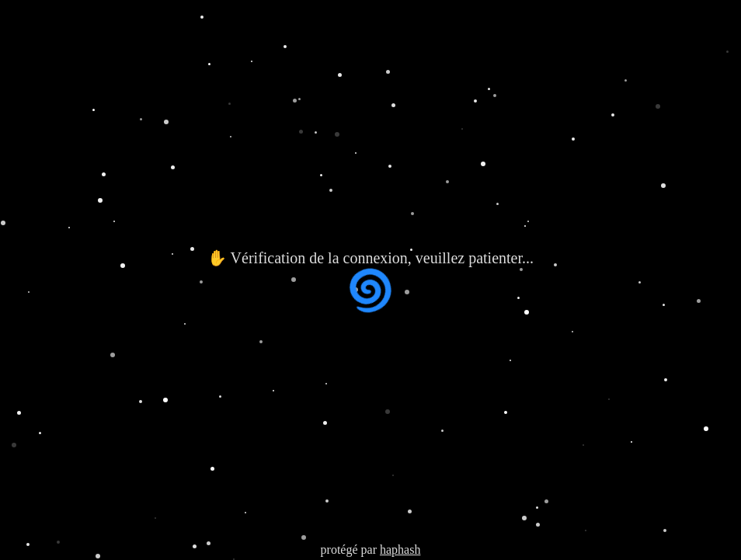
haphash (400, 550)
